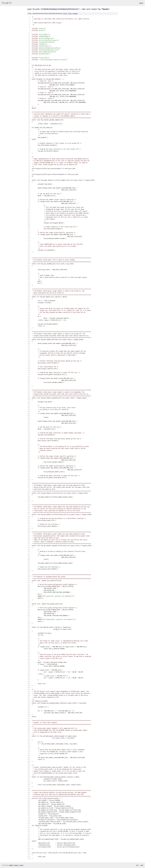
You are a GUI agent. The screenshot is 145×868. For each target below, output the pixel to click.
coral (29, 9)
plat (84, 9)
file (65, 14)
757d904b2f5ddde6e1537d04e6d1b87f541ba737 (60, 9)
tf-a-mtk (36, 9)
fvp (99, 9)
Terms (21, 865)
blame (75, 14)
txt (137, 865)
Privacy (16, 865)
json (142, 865)
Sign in (141, 3)
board (94, 9)
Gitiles (11, 865)
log (70, 14)
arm (88, 9)
